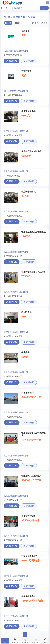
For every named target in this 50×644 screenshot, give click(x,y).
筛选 (44, 23)
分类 (36, 23)
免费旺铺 (25, 641)
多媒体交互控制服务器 (32, 151)
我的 (45, 641)
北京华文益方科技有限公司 (16, 91)
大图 (18, 23)
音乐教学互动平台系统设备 (34, 272)
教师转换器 (26, 312)
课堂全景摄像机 (28, 192)
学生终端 (25, 352)
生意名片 (35, 641)
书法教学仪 (26, 71)
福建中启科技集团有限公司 (16, 51)
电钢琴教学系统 (28, 596)
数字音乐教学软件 (29, 556)
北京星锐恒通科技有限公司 (16, 131)
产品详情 (29, 61)
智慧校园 (25, 31)
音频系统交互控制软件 (32, 476)
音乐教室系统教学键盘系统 (34, 232)
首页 (5, 641)
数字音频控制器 (28, 516)
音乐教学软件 (27, 393)
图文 (8, 23)
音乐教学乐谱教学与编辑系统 (34, 434)
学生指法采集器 (28, 111)
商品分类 (15, 641)
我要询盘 (12, 61)
